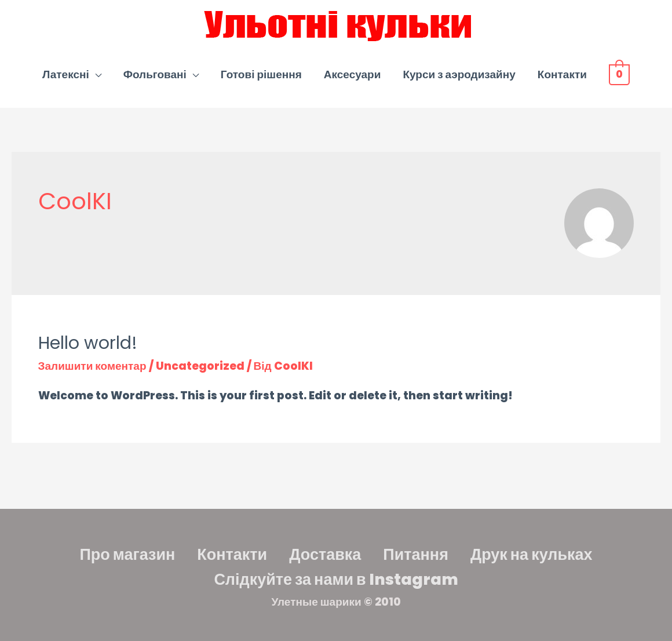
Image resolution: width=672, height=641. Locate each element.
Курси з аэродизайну (459, 74)
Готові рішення (262, 74)
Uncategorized (200, 366)
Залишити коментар (92, 366)
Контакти (563, 74)
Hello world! (88, 343)
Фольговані (156, 74)
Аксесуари (353, 74)
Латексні (66, 74)
